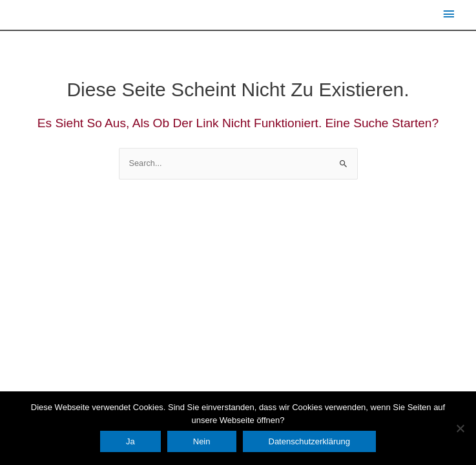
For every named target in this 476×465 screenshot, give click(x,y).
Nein (202, 441)
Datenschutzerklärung (309, 441)
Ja (130, 441)
